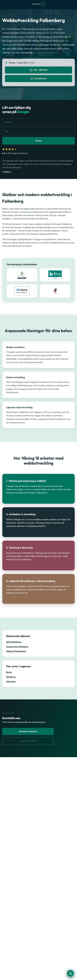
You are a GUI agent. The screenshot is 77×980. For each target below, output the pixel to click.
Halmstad (11, 681)
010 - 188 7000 (39, 70)
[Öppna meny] (70, 973)
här (31, 52)
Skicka (38, 141)
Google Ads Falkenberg (17, 647)
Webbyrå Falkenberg (16, 651)
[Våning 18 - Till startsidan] (38, 5)
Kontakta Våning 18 (28, 731)
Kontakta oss (39, 79)
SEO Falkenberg (14, 642)
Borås (9, 672)
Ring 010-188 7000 (28, 741)
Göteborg (11, 677)
